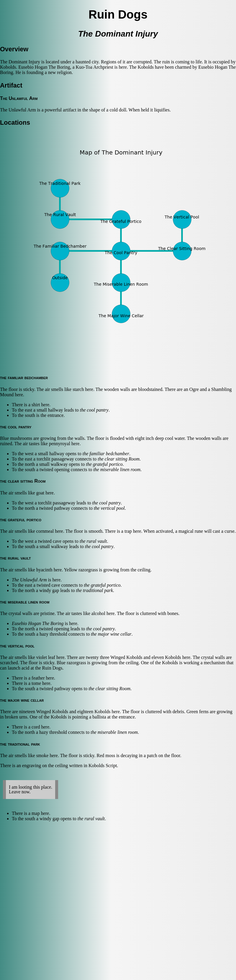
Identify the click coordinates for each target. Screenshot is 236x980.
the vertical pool (109, 508)
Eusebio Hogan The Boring (38, 623)
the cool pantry (94, 410)
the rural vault (93, 541)
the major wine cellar (111, 634)
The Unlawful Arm (29, 580)
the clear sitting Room (119, 459)
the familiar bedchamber (106, 454)
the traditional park (95, 590)
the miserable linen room (117, 470)
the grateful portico (104, 464)
